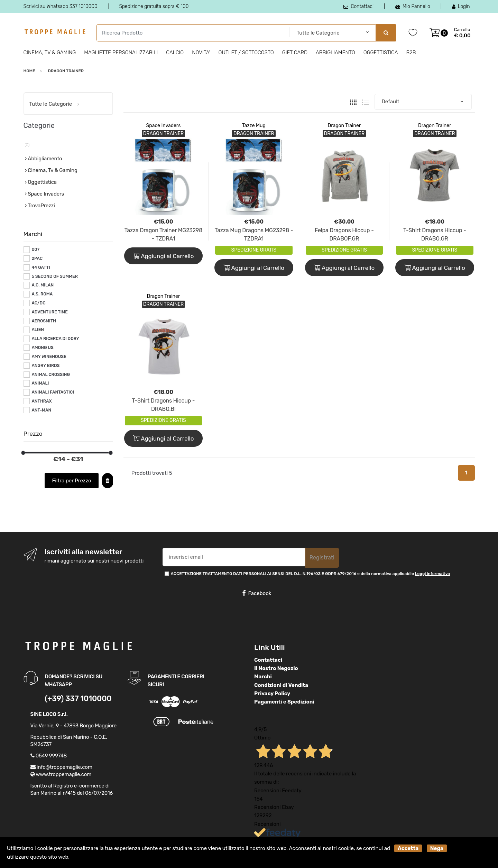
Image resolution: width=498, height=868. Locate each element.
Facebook (257, 593)
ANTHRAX (41, 401)
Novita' (201, 53)
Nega (437, 848)
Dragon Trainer (344, 126)
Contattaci (358, 6)
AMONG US (43, 348)
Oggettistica (381, 53)
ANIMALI (40, 383)
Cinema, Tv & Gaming (50, 53)
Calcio (175, 53)
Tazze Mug (254, 126)
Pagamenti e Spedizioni (284, 702)
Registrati (322, 558)
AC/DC (38, 303)
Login (461, 6)
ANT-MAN (41, 410)
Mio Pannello (413, 6)
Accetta (408, 848)
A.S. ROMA (42, 294)
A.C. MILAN (43, 285)
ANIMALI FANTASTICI (53, 392)
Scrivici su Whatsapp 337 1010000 (61, 6)
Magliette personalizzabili (121, 53)
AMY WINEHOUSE (49, 357)
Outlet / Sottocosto (246, 53)
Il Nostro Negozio (276, 668)
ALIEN (38, 330)
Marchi (263, 677)
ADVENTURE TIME (50, 312)
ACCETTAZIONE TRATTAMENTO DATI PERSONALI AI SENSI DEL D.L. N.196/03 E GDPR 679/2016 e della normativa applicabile (311, 574)
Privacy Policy (272, 694)
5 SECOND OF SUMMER (55, 276)
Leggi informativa (432, 574)
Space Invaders (164, 126)
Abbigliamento (335, 53)
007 (35, 249)
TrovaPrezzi (41, 206)
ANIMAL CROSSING (51, 375)
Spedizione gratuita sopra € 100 (154, 6)
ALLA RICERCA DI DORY (55, 339)
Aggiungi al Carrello (163, 256)
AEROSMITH (44, 321)
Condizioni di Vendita (281, 685)
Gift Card (295, 53)
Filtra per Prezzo (71, 481)
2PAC (37, 258)
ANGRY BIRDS (45, 366)
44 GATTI (41, 267)
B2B (411, 53)
